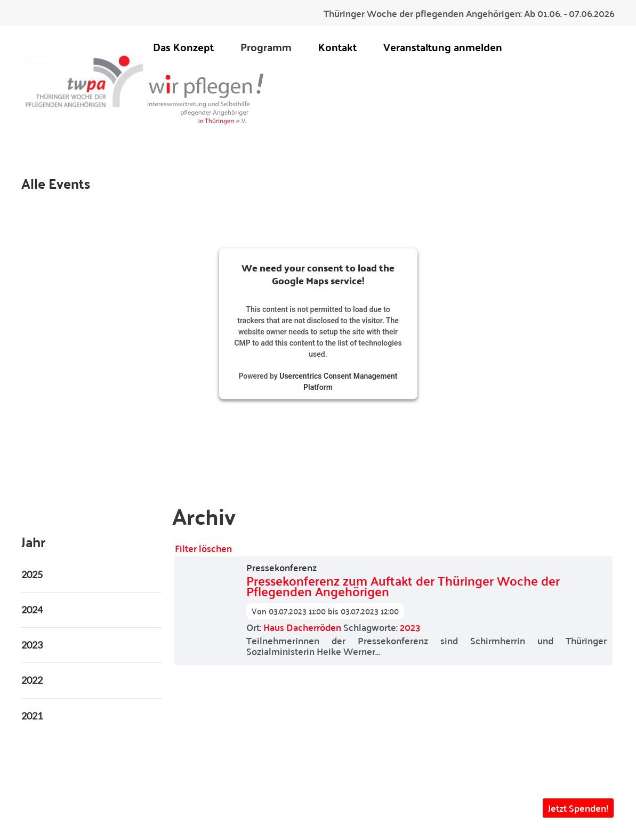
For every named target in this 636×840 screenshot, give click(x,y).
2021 (32, 716)
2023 (410, 627)
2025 (32, 574)
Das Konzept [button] (183, 47)
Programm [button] (266, 47)
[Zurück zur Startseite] (84, 81)
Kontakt (337, 47)
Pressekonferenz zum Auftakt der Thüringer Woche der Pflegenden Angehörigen (403, 586)
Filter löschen (203, 548)
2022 (32, 680)
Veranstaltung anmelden (443, 47)
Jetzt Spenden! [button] (578, 808)
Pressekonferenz (281, 567)
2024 (32, 610)
